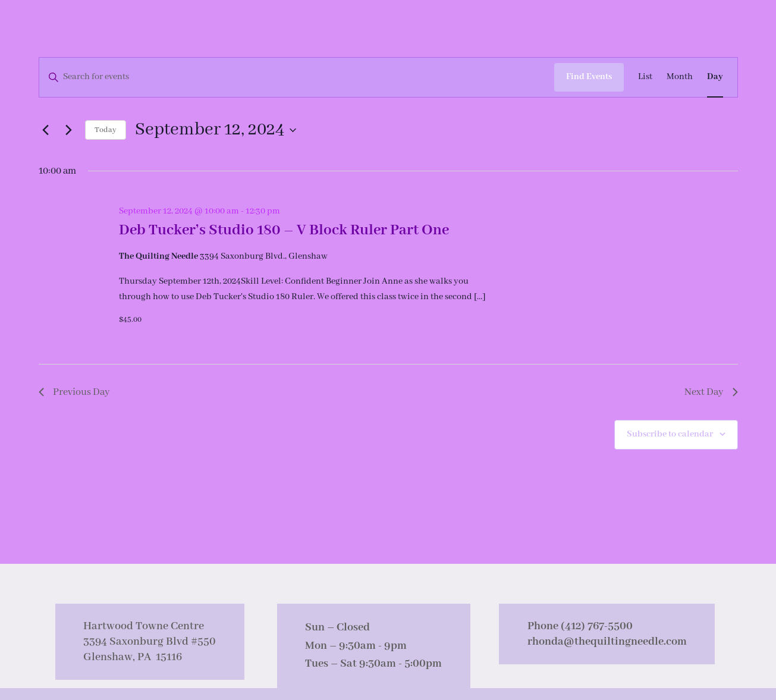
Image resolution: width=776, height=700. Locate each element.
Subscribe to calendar (670, 434)
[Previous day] (46, 130)
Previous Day (74, 392)
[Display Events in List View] (645, 77)
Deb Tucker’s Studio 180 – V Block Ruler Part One (284, 230)
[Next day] (69, 130)
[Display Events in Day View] (715, 77)
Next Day (711, 392)
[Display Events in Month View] (680, 77)
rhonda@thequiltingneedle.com (607, 642)
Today (106, 130)
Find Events (589, 77)
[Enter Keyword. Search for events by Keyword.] (297, 77)
